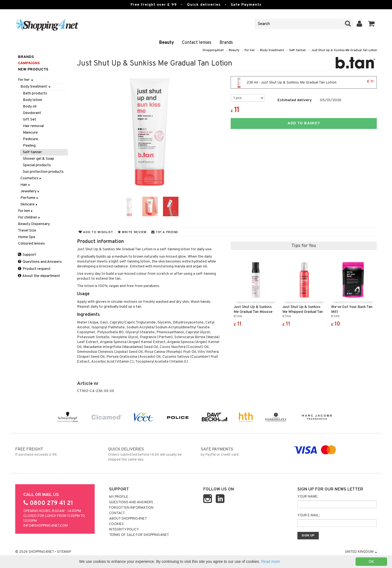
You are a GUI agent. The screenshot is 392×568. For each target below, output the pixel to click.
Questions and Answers (40, 262)
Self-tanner (298, 50)
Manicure (30, 133)
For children (29, 217)
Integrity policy (124, 530)
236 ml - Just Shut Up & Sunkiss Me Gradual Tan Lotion (304, 82)
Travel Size (27, 231)
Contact (117, 513)
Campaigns (29, 63)
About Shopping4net (128, 519)
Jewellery (30, 191)
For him (26, 211)
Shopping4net (213, 50)
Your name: (308, 497)
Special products (37, 165)
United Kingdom (361, 552)
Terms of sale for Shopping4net (139, 535)
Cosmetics (31, 178)
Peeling (29, 146)
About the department (39, 276)
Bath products (35, 93)
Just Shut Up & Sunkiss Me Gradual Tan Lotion (344, 50)
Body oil (30, 107)
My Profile (119, 497)
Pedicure (30, 139)
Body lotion (33, 100)
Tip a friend (165, 232)
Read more (271, 561)
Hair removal (33, 126)
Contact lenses (197, 43)
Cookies (116, 524)
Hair (26, 185)
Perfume (30, 198)
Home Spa (27, 237)
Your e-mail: (308, 515)
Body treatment (272, 50)
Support (27, 255)
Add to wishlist (96, 232)
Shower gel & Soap (38, 159)
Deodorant (32, 113)
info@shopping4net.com (46, 526)
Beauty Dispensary (34, 224)
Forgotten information (131, 508)
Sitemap (64, 552)
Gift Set (30, 120)
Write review (132, 232)
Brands (226, 43)
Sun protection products (43, 172)
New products (33, 70)
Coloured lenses (31, 244)
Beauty (166, 43)
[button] (371, 24)
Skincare (29, 204)
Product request (34, 269)
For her (250, 50)
